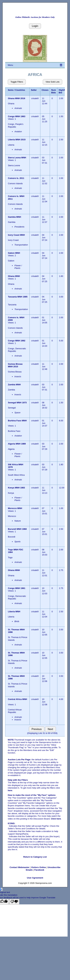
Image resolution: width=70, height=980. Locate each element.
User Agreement (35, 878)
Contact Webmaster (19, 867)
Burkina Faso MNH (17, 421)
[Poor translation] (14, 902)
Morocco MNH (15, 508)
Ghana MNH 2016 (17, 98)
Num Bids (54, 91)
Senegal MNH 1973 (17, 403)
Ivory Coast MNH (17, 235)
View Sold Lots (52, 82)
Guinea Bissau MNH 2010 (15, 365)
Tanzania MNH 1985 (18, 297)
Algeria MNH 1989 (17, 444)
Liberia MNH (14, 612)
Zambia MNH (15, 385)
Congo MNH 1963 (17, 116)
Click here (56, 819)
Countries (20, 90)
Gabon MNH (14, 253)
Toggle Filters (17, 82)
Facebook (39, 870)
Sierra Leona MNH (17, 158)
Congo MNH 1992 (17, 341)
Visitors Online (39, 867)
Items (11, 90)
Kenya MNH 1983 (16, 488)
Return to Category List (35, 857)
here (10, 790)
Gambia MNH (15, 217)
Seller (34, 90)
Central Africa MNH (17, 699)
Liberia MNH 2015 (17, 140)
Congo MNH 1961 (17, 588)
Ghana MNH (14, 276)
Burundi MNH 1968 (17, 529)
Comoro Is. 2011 (16, 178)
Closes (45, 90)
